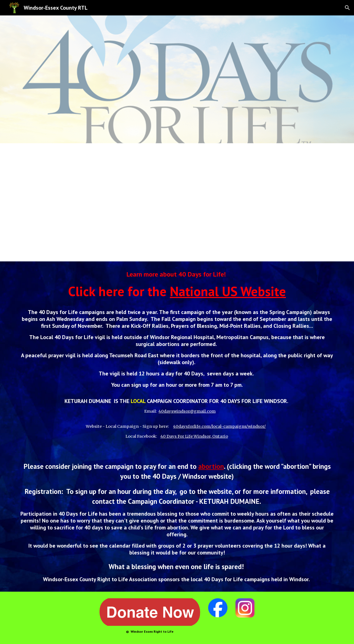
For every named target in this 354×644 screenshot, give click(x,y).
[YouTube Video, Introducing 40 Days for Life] (177, 202)
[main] (177, 427)
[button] (347, 8)
